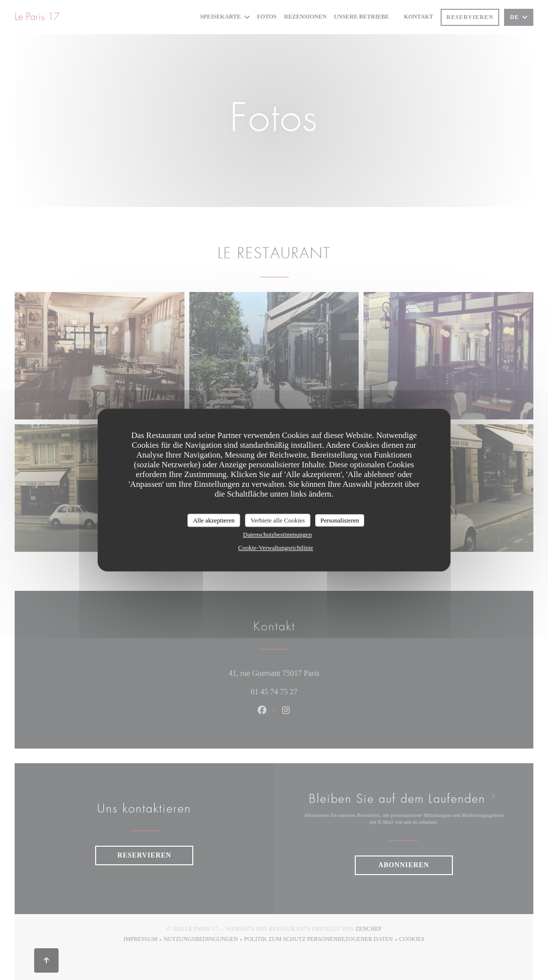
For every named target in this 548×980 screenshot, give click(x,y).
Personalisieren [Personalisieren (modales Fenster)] (339, 520)
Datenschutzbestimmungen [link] (277, 534)
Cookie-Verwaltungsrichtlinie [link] (276, 548)
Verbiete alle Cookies (277, 520)
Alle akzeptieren (214, 520)
